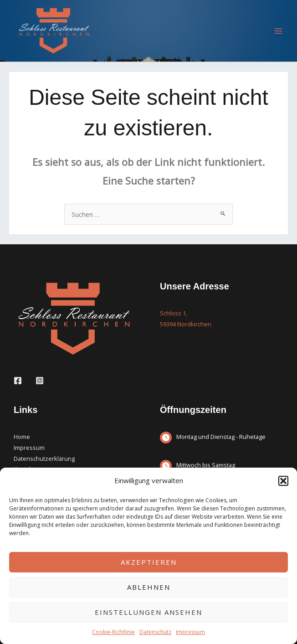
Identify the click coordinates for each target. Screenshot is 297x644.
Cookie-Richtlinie (113, 632)
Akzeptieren (149, 562)
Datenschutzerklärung (44, 459)
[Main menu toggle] (278, 31)
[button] (283, 481)
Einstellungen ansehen (148, 612)
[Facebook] (18, 381)
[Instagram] (40, 381)
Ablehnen (149, 587)
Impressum (190, 632)
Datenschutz (155, 632)
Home (22, 437)
